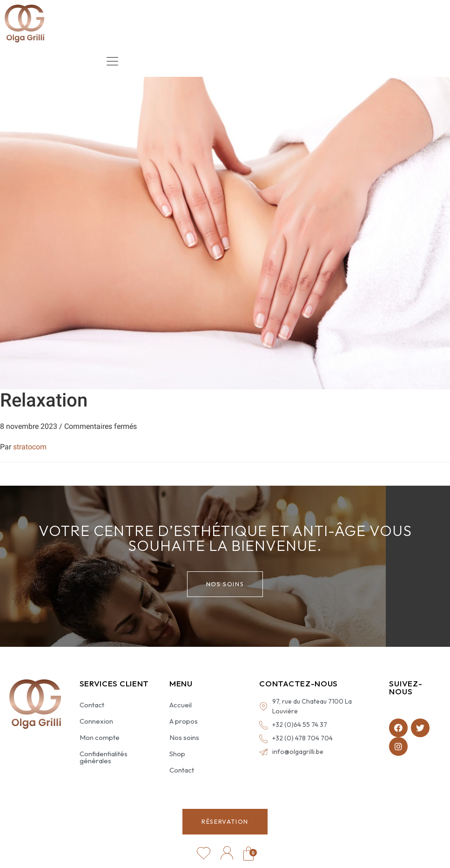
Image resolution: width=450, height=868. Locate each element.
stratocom (30, 447)
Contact (92, 705)
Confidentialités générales (104, 757)
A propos (184, 721)
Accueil (181, 705)
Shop (177, 754)
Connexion (96, 721)
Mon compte (100, 737)
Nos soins (184, 737)
